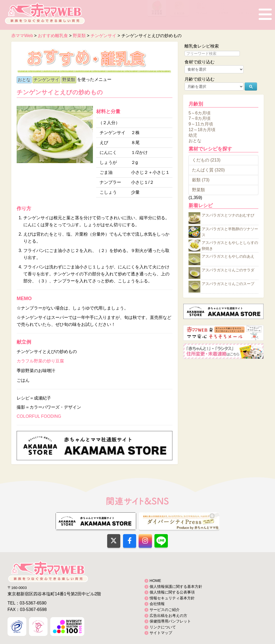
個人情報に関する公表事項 (172, 592)
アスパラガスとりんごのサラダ (228, 270)
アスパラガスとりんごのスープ (228, 284)
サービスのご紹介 (165, 610)
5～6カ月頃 (200, 113)
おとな (24, 80)
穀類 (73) (201, 180)
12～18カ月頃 (202, 130)
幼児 (193, 135)
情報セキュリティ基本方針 (172, 598)
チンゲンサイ (46, 80)
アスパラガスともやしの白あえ (228, 257)
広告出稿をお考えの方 (168, 616)
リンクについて (163, 627)
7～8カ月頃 (200, 118)
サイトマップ (161, 633)
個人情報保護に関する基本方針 (176, 587)
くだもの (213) (206, 160)
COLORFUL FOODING (39, 416)
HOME (155, 581)
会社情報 (157, 604)
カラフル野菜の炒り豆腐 (40, 361)
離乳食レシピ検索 (202, 46)
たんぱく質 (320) (208, 170)
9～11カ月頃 (201, 124)
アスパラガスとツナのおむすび (228, 215)
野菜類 (69, 80)
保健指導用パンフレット (170, 621)
